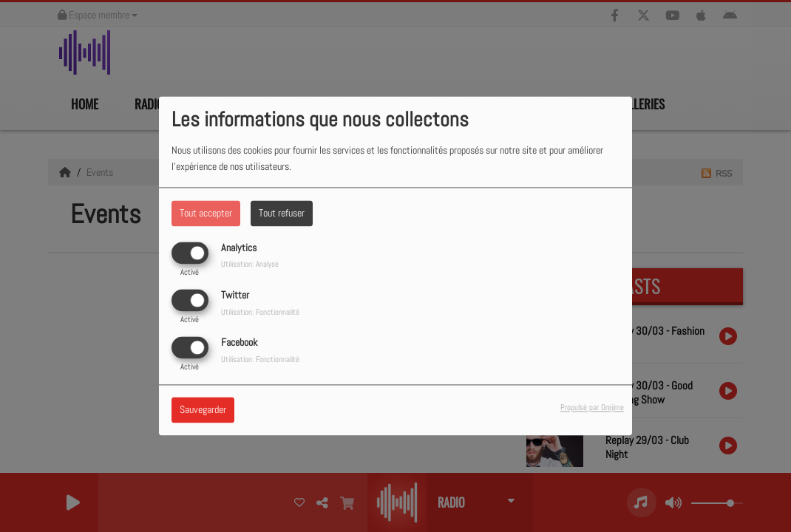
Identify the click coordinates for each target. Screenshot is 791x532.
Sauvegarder (203, 410)
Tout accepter (206, 213)
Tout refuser (282, 213)
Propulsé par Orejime (592, 408)
